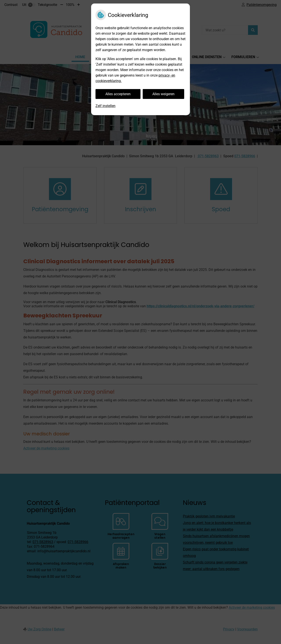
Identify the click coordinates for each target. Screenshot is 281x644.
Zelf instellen (105, 106)
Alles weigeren (163, 94)
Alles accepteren (118, 94)
